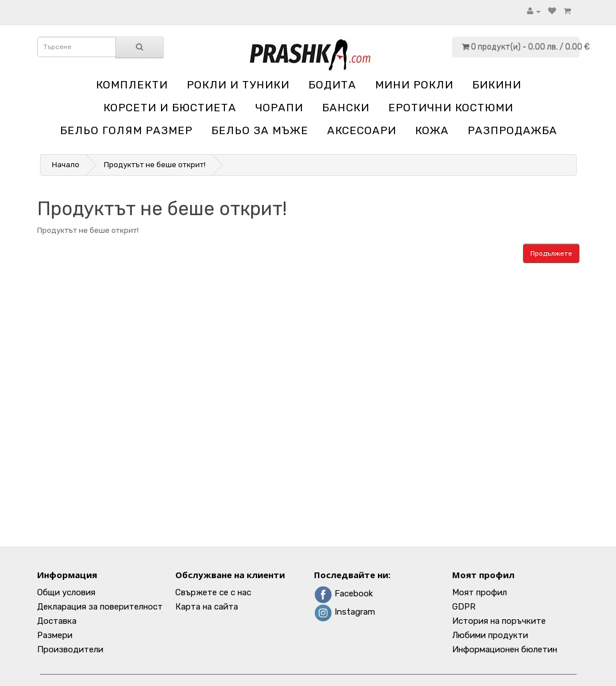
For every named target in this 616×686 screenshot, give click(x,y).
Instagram (345, 612)
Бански (346, 108)
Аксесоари (362, 130)
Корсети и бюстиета (170, 108)
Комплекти (132, 85)
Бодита (332, 85)
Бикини (497, 85)
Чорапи (279, 108)
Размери (55, 635)
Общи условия (66, 592)
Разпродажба (512, 130)
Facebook (343, 594)
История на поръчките (499, 621)
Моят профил (480, 592)
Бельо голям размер (126, 130)
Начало (66, 165)
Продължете (551, 253)
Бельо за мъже (260, 130)
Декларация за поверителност (100, 607)
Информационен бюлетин (505, 649)
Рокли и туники (238, 85)
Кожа (432, 130)
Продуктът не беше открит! (155, 165)
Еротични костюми (451, 108)
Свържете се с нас (213, 592)
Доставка (57, 621)
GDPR (464, 607)
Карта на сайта (207, 607)
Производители (70, 649)
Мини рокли (414, 85)
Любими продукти (490, 635)
